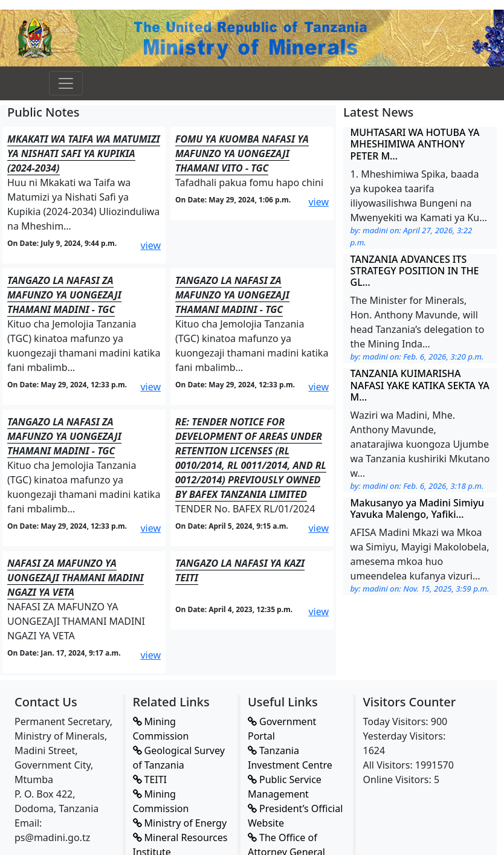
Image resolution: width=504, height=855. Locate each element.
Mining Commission (161, 729)
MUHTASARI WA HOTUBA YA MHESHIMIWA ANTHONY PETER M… (415, 144)
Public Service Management (285, 787)
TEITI (150, 779)
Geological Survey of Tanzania (179, 758)
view (150, 245)
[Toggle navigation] (66, 83)
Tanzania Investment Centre (290, 758)
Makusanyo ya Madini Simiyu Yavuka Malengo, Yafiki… (418, 508)
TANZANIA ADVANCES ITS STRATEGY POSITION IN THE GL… (415, 271)
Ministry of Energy (180, 823)
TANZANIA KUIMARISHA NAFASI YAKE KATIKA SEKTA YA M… (420, 385)
